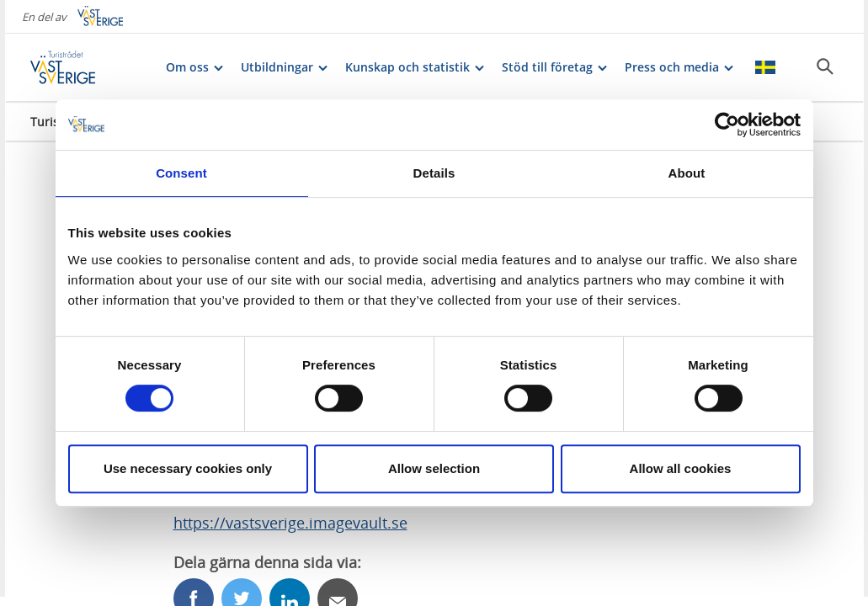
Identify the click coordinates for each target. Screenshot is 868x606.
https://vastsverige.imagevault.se (290, 523)
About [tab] (687, 173)
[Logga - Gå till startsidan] (89, 67)
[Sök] (825, 66)
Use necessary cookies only (188, 468)
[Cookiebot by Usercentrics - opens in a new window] (727, 125)
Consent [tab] (181, 173)
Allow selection (434, 468)
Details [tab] (434, 173)
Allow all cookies (681, 468)
